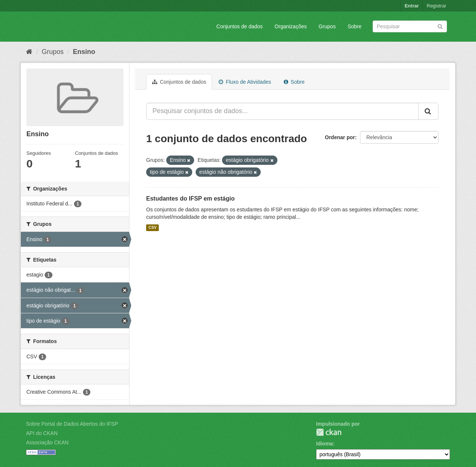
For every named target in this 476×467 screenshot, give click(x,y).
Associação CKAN (47, 442)
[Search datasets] (410, 26)
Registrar (436, 6)
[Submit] (440, 26)
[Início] (29, 52)
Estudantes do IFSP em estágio (190, 199)
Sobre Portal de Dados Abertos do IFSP (72, 424)
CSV (152, 228)
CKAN (329, 432)
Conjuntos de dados (240, 26)
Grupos (327, 26)
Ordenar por (340, 137)
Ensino (84, 52)
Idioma (324, 444)
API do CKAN (42, 433)
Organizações (290, 26)
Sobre (355, 26)
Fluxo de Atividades (245, 82)
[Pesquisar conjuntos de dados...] (282, 111)
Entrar (412, 6)
